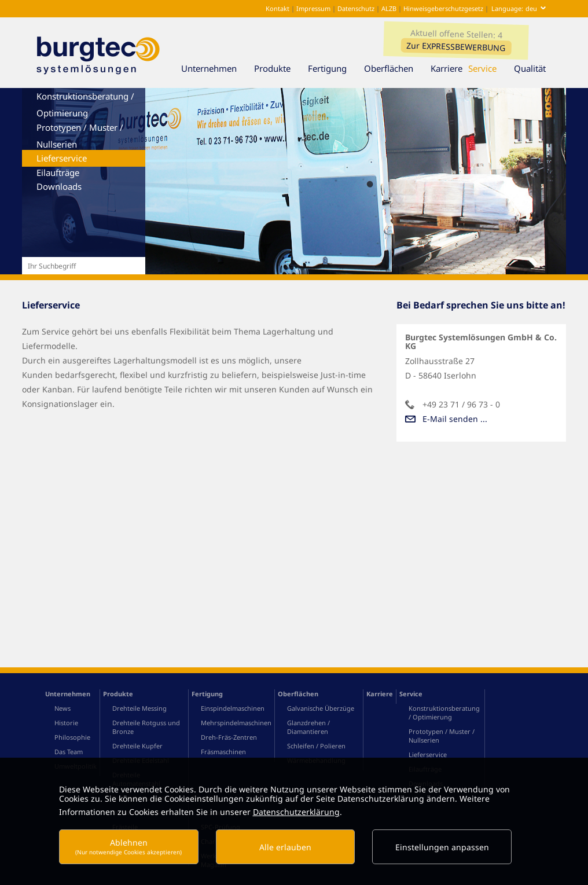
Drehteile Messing (139, 737)
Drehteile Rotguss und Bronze (146, 756)
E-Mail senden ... (455, 419)
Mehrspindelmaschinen (236, 752)
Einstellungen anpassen (442, 847)
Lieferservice (62, 158)
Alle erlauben (285, 847)
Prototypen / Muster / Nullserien (80, 136)
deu (531, 8)
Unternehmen (215, 68)
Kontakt (277, 8)
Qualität (536, 68)
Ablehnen (128, 847)
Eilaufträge (58, 172)
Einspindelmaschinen (233, 737)
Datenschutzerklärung (296, 812)
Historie (66, 752)
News (63, 737)
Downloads (59, 186)
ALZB (389, 8)
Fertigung (333, 68)
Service (488, 68)
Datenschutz (357, 8)
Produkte (278, 68)
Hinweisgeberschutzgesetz (443, 8)
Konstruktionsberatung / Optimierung (85, 104)
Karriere (446, 68)
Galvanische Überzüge (321, 737)
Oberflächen (394, 68)
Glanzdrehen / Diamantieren (308, 756)
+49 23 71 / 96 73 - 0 (461, 404)
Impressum (314, 8)
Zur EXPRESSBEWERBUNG (456, 47)
